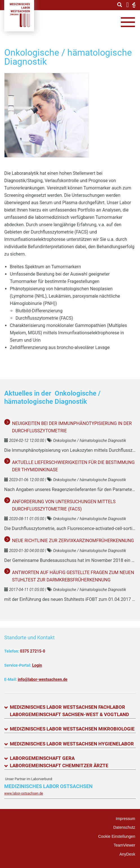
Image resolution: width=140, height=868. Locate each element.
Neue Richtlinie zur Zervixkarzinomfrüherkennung (73, 541)
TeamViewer (124, 845)
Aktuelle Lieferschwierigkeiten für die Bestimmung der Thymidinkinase (73, 466)
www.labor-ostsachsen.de (24, 793)
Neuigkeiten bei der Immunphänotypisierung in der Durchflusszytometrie (72, 427)
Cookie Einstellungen (117, 836)
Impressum (125, 819)
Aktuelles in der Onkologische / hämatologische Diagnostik (52, 397)
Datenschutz (124, 827)
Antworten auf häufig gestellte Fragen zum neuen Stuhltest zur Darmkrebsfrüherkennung (73, 576)
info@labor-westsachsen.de (43, 679)
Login (37, 665)
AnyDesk (127, 854)
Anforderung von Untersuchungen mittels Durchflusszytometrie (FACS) (64, 505)
